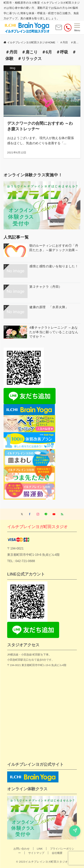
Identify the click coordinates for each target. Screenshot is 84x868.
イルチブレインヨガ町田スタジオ (37, 527)
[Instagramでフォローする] (38, 514)
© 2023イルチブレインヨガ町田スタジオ (42, 862)
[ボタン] (59, 29)
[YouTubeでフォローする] (54, 514)
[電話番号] (68, 28)
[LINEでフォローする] (46, 514)
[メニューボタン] (77, 28)
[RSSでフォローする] (62, 514)
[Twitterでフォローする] (22, 514)
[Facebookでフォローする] (30, 514)
